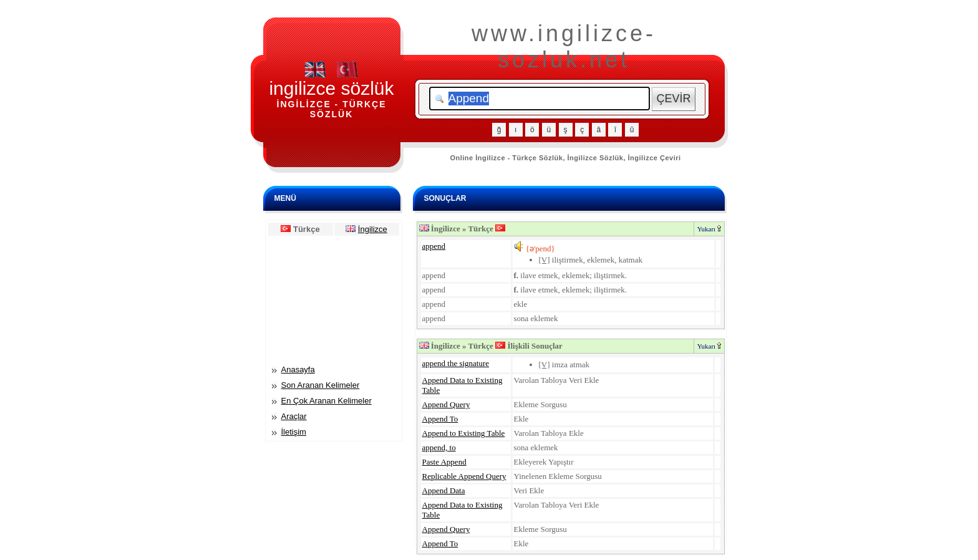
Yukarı (709, 229)
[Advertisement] (334, 299)
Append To (440, 419)
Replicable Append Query (464, 476)
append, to (439, 447)
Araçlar (294, 416)
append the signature (456, 363)
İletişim (294, 432)
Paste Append (444, 462)
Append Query (446, 404)
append (434, 246)
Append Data (444, 490)
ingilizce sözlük (331, 88)
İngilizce (373, 229)
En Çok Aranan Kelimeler (327, 401)
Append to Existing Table (464, 433)
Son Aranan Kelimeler (321, 385)
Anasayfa (298, 369)
